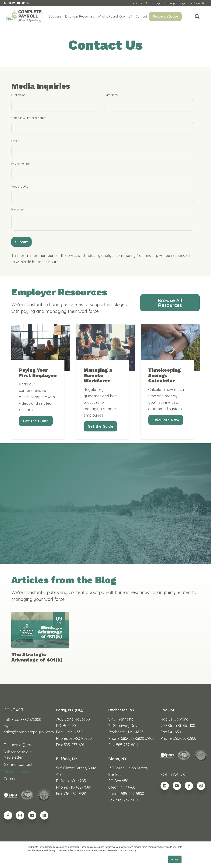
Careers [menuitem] (11, 779)
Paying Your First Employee (38, 382)
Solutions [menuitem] (55, 16)
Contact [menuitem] (141, 16)
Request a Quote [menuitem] (165, 16)
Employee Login (176, 3)
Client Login (154, 3)
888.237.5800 (199, 3)
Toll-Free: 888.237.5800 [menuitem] (22, 719)
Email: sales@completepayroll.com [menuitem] (27, 729)
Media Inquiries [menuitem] (17, 772)
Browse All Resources (170, 303)
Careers (137, 3)
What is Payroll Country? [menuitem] (115, 16)
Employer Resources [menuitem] (80, 16)
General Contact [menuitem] (18, 764)
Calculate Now (166, 429)
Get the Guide (36, 430)
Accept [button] (175, 859)
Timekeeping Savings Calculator (164, 384)
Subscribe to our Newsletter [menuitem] (18, 755)
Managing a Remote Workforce (98, 384)
